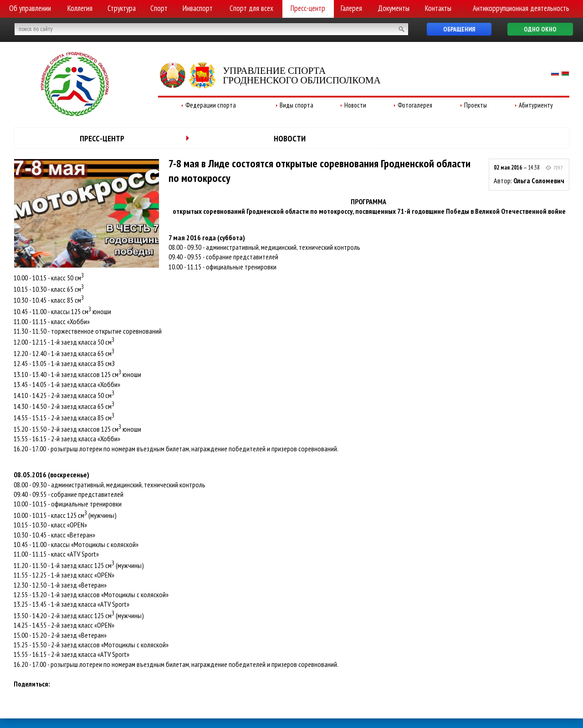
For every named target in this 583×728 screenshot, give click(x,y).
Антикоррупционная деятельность (521, 8)
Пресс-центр (308, 8)
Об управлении (30, 8)
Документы (394, 8)
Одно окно (540, 29)
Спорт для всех (251, 8)
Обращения (459, 29)
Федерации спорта (211, 105)
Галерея (351, 8)
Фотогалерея (415, 105)
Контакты (438, 8)
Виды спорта (297, 105)
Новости (355, 105)
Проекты (476, 105)
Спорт (159, 8)
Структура (122, 8)
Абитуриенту (536, 105)
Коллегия (80, 8)
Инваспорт (198, 8)
